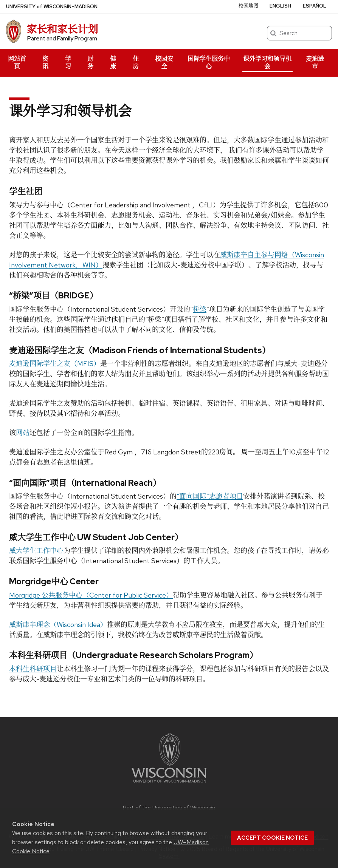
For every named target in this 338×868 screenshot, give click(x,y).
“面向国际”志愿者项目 (210, 496)
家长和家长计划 (62, 29)
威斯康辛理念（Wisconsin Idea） (58, 625)
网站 (23, 433)
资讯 (45, 63)
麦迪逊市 (315, 63)
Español (315, 6)
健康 (113, 63)
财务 (90, 63)
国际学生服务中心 (209, 63)
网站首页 (17, 63)
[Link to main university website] (169, 784)
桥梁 (200, 309)
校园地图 (248, 6)
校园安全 (164, 63)
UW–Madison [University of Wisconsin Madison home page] (52, 7)
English (280, 6)
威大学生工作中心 (36, 551)
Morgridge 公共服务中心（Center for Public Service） (91, 595)
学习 (68, 63)
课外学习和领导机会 (267, 63)
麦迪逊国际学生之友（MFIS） (55, 364)
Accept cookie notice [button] (272, 838)
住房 (136, 63)
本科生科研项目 (33, 669)
